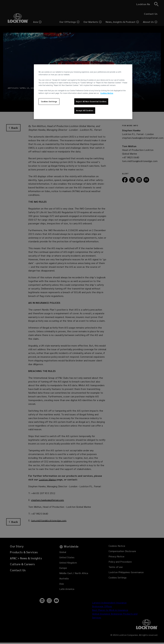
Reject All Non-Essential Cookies (91, 101)
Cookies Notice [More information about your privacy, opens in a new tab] (107, 93)
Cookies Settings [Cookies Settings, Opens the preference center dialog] (49, 101)
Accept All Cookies (85, 110)
